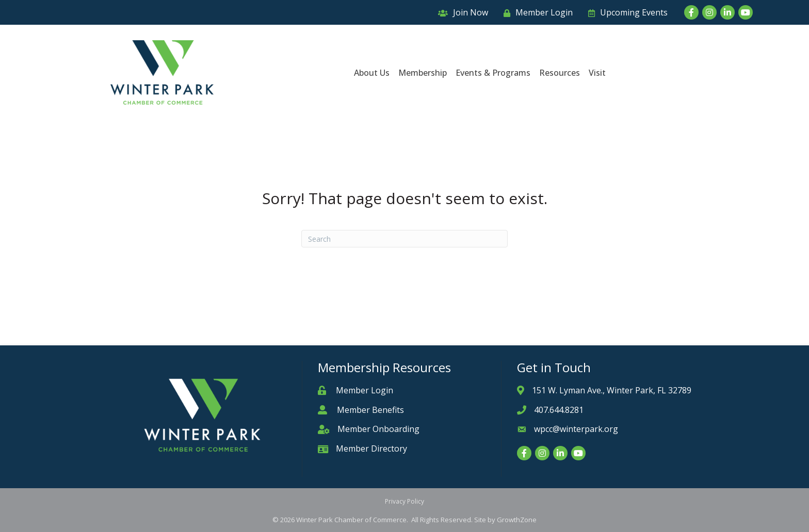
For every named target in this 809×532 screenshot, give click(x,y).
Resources (560, 73)
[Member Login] (536, 13)
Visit (597, 73)
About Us (372, 73)
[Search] (405, 239)
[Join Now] (460, 13)
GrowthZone (517, 520)
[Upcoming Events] (625, 13)
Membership (423, 73)
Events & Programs (493, 73)
